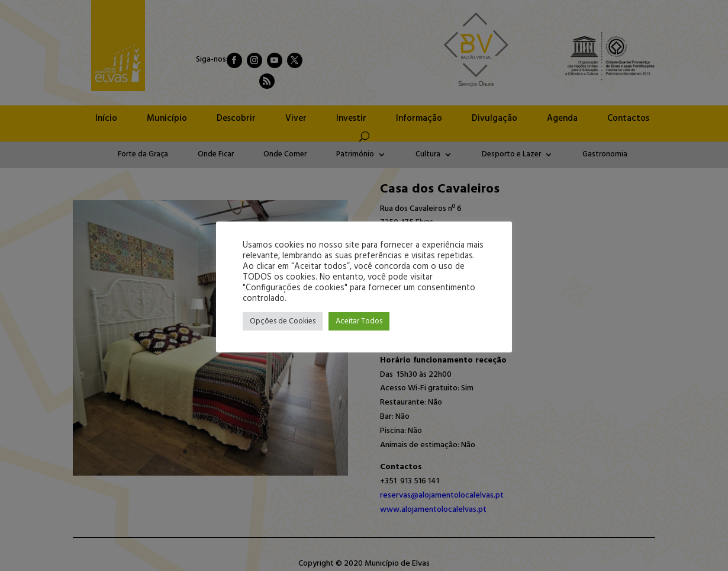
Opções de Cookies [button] (283, 321)
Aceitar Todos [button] (359, 321)
